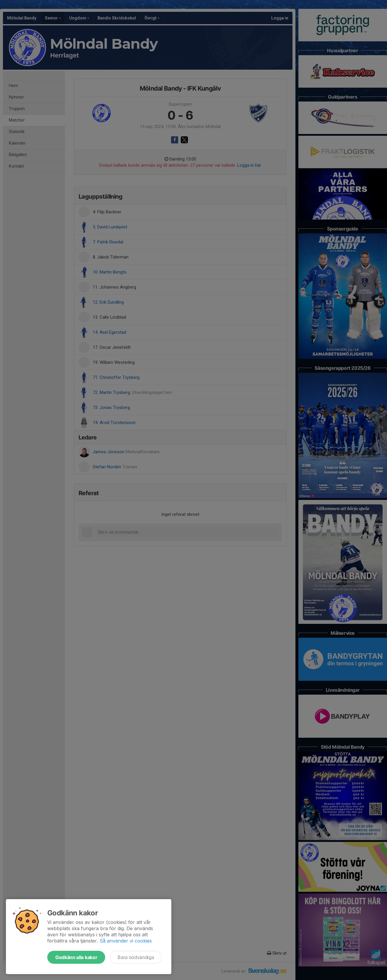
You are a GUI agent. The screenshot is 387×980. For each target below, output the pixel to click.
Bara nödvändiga (136, 957)
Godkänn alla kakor (76, 957)
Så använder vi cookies (126, 941)
